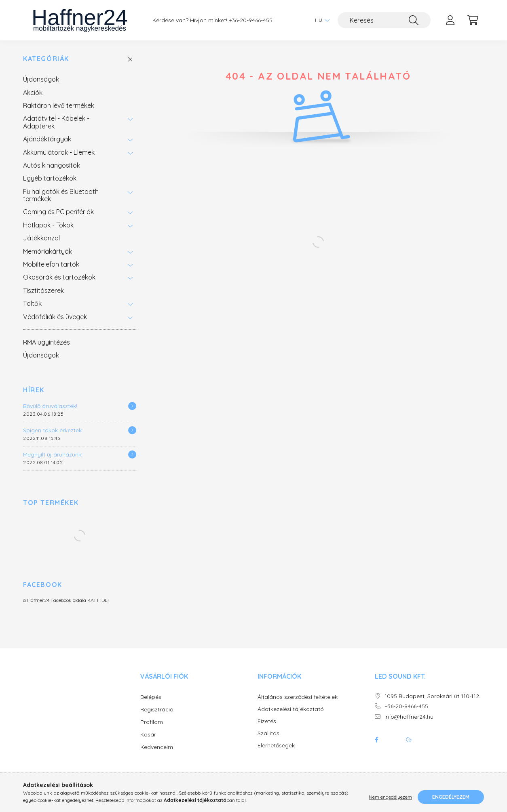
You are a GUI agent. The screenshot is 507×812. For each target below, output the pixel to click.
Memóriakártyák (48, 251)
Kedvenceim (157, 747)
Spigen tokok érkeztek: (53, 430)
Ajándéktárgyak (47, 139)
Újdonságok (41, 79)
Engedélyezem (451, 797)
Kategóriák (46, 59)
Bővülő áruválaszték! (50, 406)
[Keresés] (384, 20)
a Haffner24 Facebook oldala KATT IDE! (66, 600)
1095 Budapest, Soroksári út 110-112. (432, 696)
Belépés (151, 697)
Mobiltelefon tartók (51, 264)
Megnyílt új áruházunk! (53, 454)
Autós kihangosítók (52, 165)
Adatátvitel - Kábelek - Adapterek (56, 122)
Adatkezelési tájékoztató (291, 709)
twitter (393, 740)
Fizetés (267, 721)
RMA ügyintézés (46, 342)
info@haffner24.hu (409, 717)
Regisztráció (157, 709)
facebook (376, 740)
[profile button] (450, 20)
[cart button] (473, 20)
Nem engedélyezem (390, 797)
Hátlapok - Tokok (48, 225)
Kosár (148, 734)
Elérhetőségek (276, 746)
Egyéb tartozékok (50, 178)
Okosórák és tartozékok (59, 277)
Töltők (32, 303)
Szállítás (268, 733)
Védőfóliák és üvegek (55, 317)
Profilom (152, 722)
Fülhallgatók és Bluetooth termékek (61, 195)
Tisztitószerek (43, 290)
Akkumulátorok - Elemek (59, 152)
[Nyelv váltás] (320, 20)
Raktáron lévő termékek (59, 105)
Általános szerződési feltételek (298, 697)
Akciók (33, 93)
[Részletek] (132, 406)
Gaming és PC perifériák (58, 212)
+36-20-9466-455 (251, 20)
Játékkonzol (41, 238)
